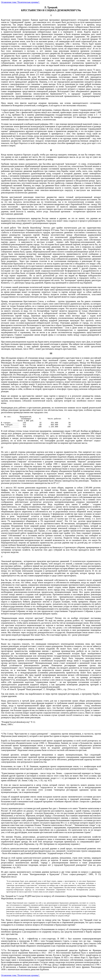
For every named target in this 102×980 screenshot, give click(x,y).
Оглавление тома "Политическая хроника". (20, 2)
